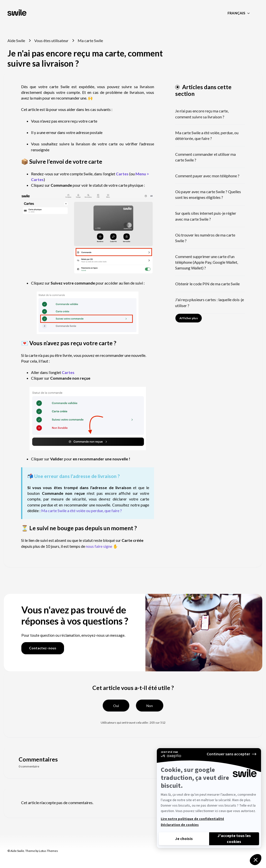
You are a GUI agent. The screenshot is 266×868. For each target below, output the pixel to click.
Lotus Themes (49, 851)
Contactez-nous (43, 648)
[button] (116, 706)
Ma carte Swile (90, 40)
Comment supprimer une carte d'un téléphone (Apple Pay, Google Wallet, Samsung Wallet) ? (207, 262)
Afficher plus (188, 318)
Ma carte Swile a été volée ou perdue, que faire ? (82, 511)
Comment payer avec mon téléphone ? (207, 176)
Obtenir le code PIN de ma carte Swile (207, 284)
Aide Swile (16, 40)
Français (237, 13)
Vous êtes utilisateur (51, 40)
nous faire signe (99, 546)
